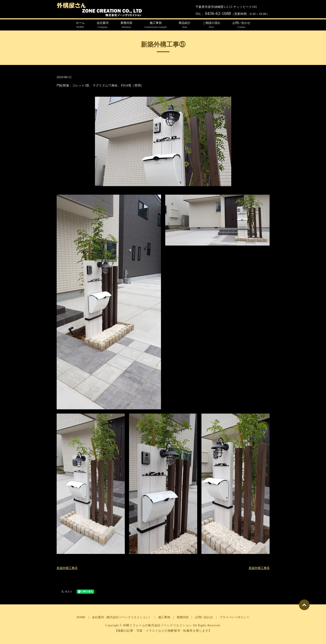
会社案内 (103, 25)
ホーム (80, 25)
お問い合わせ (241, 25)
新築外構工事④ (67, 568)
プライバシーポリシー (234, 617)
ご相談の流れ (211, 25)
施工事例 (156, 25)
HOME (81, 617)
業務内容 (126, 25)
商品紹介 (185, 25)
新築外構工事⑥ (259, 568)
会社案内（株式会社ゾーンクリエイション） (122, 617)
